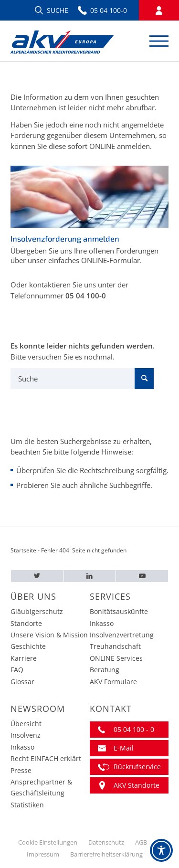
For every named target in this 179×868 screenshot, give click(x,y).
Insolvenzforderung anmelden (65, 238)
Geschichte (28, 646)
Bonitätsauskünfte (119, 611)
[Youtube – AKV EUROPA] (142, 576)
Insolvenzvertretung (122, 635)
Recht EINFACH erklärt (46, 758)
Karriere (24, 658)
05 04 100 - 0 (134, 729)
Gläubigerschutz (37, 611)
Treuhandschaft (115, 646)
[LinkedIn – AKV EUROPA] (90, 576)
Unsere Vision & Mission (49, 635)
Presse (21, 770)
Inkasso (102, 623)
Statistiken (27, 805)
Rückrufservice (137, 767)
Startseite (23, 550)
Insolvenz (26, 735)
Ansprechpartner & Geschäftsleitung (41, 787)
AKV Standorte (137, 785)
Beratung (105, 670)
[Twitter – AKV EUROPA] (37, 576)
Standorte (26, 623)
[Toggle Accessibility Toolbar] (161, 850)
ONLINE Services (116, 658)
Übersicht (26, 724)
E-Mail (124, 748)
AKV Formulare (113, 682)
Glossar (22, 682)
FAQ (17, 670)
